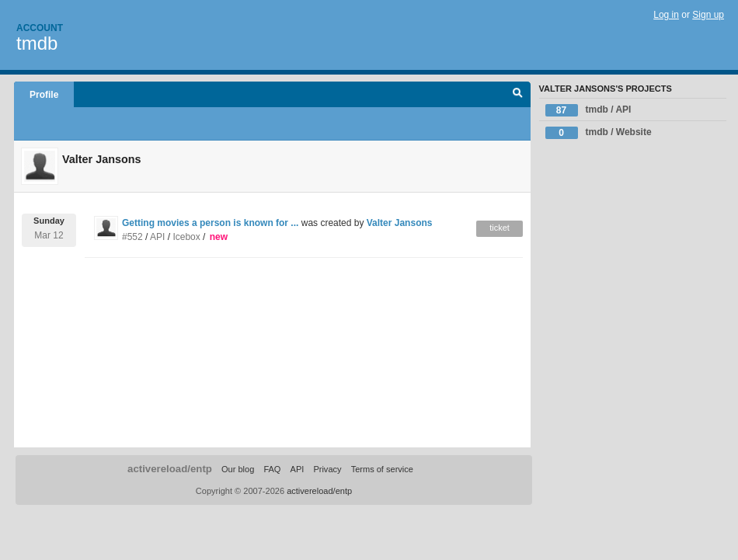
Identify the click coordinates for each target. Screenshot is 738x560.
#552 (132, 237)
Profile (44, 95)
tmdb (37, 43)
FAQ (272, 469)
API (157, 237)
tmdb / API (588, 110)
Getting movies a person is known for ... (210, 223)
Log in (666, 15)
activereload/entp (170, 469)
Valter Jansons (400, 223)
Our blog (238, 469)
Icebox (186, 237)
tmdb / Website (599, 133)
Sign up (708, 15)
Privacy (327, 469)
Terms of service (382, 469)
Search (518, 95)
